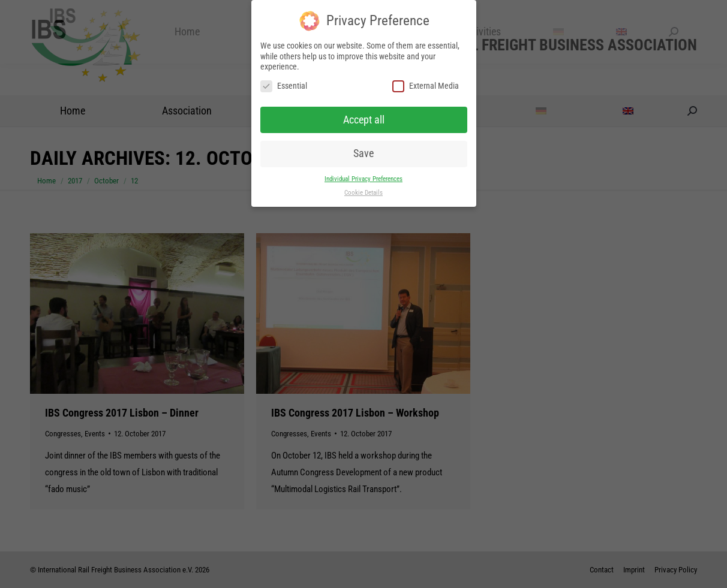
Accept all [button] (364, 119)
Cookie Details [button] (363, 193)
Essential (284, 86)
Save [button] (363, 153)
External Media (426, 86)
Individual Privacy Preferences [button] (363, 179)
